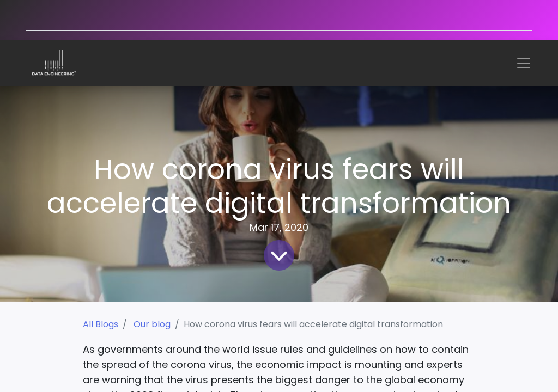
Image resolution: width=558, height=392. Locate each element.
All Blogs (101, 324)
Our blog (152, 324)
